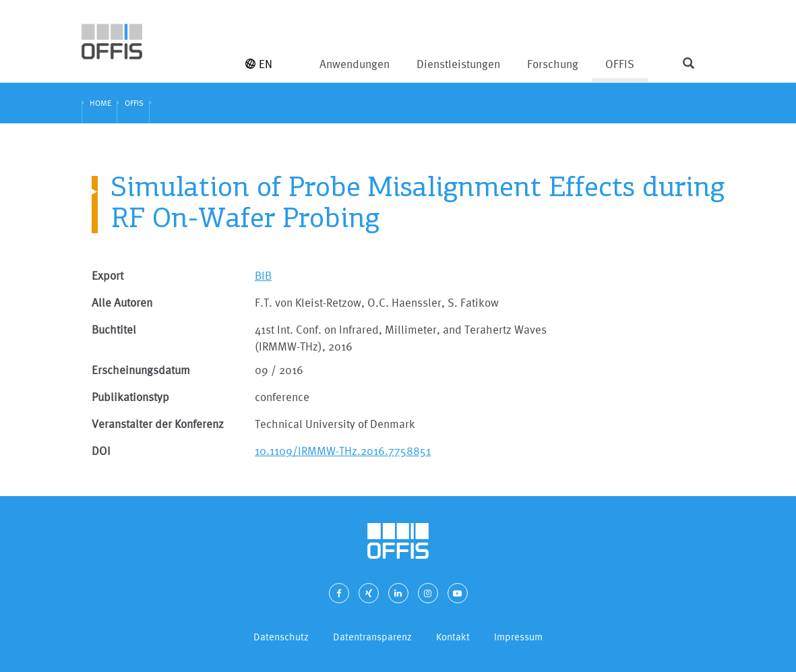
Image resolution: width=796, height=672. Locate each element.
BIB (263, 275)
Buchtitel (114, 329)
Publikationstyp (130, 397)
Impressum (518, 637)
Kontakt (453, 637)
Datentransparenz (372, 637)
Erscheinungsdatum (141, 370)
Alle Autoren (122, 302)
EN (259, 64)
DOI (101, 451)
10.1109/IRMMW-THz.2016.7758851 (343, 451)
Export (108, 275)
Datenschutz (281, 637)
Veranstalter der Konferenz (158, 424)
